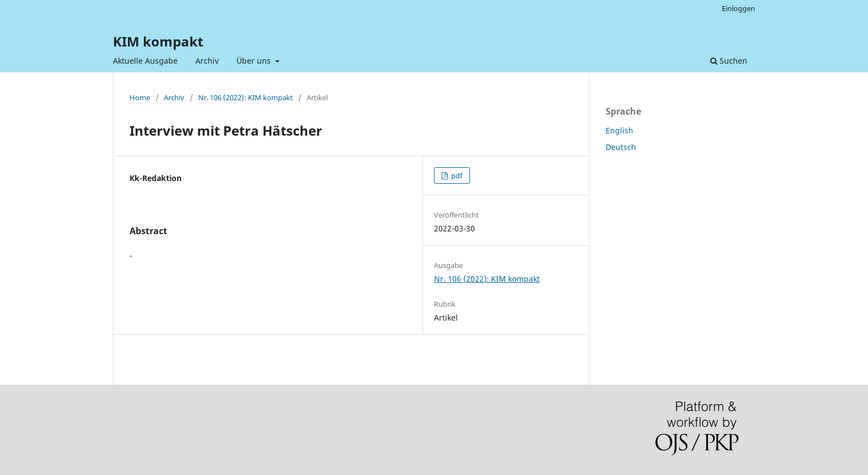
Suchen (729, 61)
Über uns (255, 61)
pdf (456, 175)
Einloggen (738, 8)
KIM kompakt (158, 41)
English (619, 130)
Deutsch (621, 147)
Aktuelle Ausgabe (145, 61)
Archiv (207, 61)
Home (140, 97)
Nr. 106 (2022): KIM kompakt (246, 97)
